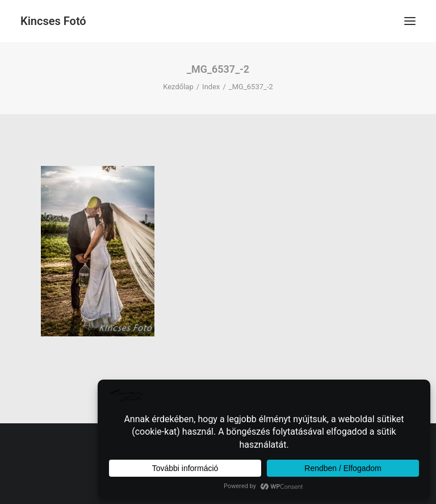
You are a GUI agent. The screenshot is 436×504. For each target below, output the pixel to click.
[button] (410, 21)
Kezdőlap (178, 87)
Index (211, 87)
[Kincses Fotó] (53, 21)
